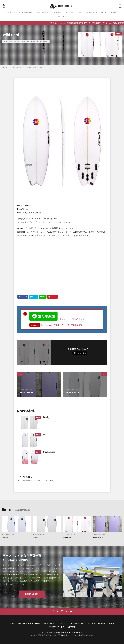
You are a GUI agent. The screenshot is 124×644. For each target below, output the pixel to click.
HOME (7, 68)
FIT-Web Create (65, 635)
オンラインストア (61, 16)
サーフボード (42, 12)
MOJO (5, 538)
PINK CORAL (99, 538)
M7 (45, 435)
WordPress (87, 635)
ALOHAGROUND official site (69, 632)
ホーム (8, 12)
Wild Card (39, 68)
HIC (34, 42)
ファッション (70, 12)
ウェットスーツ (57, 12)
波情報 (113, 12)
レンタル (105, 12)
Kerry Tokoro (43, 42)
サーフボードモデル (19, 68)
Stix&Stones (49, 452)
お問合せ (71, 627)
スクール (91, 623)
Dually (46, 417)
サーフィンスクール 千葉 (88, 12)
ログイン (39, 480)
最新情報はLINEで (32, 594)
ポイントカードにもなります (57, 319)
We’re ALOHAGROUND (23, 12)
